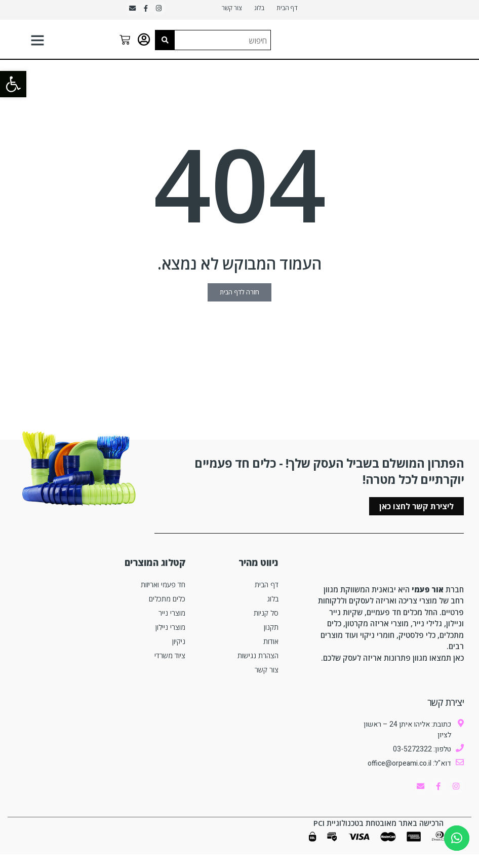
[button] (13, 84)
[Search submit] (165, 44)
